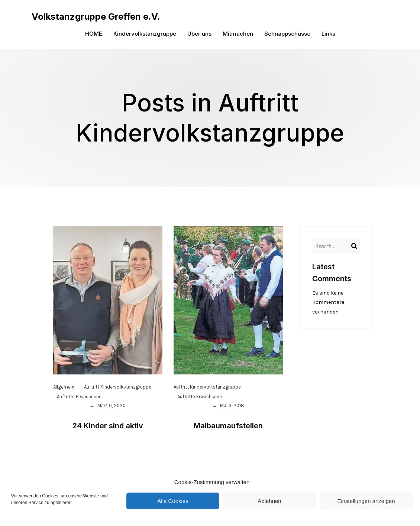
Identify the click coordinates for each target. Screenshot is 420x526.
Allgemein (64, 387)
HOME (94, 34)
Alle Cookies (173, 501)
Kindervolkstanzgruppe (145, 34)
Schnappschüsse (287, 34)
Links (328, 34)
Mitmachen (238, 34)
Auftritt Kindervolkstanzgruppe (118, 387)
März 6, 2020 (112, 406)
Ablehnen (269, 501)
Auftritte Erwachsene (79, 397)
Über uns (199, 34)
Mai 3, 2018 (232, 406)
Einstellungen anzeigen (366, 501)
